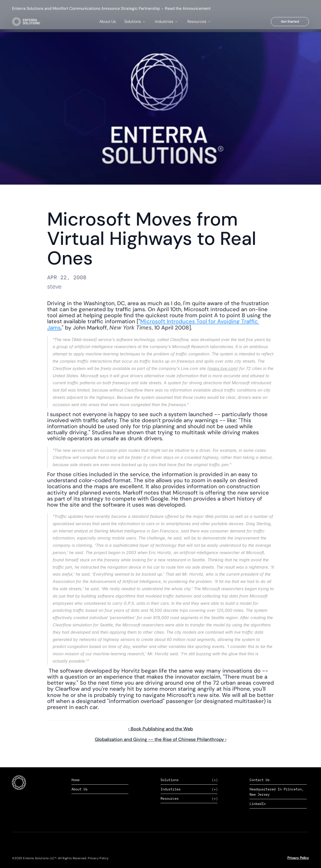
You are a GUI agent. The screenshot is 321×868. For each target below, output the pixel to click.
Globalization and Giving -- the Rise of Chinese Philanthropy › (161, 739)
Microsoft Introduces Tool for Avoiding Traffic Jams (153, 324)
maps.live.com (223, 368)
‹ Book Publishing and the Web (160, 729)
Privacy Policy (298, 858)
